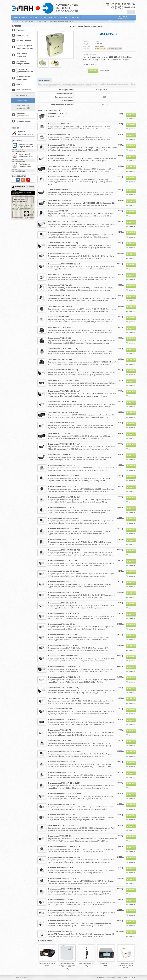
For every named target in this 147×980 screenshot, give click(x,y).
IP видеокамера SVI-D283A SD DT (61, 772)
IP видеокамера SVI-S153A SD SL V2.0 (63, 613)
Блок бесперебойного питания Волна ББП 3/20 (126, 964)
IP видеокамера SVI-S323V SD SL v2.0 (63, 645)
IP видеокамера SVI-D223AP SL (61, 868)
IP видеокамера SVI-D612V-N (59, 124)
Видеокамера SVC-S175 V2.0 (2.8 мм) (63, 243)
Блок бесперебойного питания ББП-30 (61, 21)
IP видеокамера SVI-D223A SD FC (61, 465)
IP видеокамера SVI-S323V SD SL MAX (63, 253)
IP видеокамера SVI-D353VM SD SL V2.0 (64, 550)
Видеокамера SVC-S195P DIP (60, 836)
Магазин (34, 18)
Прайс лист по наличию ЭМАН (22, 165)
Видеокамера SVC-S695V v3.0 (60, 455)
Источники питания (28, 21)
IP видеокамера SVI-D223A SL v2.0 (62, 486)
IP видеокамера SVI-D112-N (59, 134)
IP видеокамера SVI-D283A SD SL (61, 508)
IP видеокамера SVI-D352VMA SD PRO (63, 177)
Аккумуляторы (22, 95)
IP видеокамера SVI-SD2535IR (60, 921)
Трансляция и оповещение (22, 55)
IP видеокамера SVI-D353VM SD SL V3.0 (64, 889)
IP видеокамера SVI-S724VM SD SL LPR (64, 677)
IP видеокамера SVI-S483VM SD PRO (63, 656)
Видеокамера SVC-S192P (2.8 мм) (61, 423)
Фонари (19, 85)
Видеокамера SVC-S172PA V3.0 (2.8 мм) (64, 391)
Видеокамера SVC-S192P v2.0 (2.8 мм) (63, 698)
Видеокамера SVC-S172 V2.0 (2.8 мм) (63, 370)
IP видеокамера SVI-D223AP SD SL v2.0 (64, 497)
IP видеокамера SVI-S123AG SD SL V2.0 (64, 719)
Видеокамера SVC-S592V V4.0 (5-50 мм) (64, 444)
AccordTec (98, 44)
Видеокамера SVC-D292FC (59, 317)
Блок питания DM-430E (106, 964)
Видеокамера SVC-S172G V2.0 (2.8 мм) (63, 380)
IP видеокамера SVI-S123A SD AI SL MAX (64, 794)
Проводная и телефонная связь (24, 63)
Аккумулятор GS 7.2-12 (57, 114)
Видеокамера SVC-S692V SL (59, 190)
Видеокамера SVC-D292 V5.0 (60, 741)
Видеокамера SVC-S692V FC (59, 730)
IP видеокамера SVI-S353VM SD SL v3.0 (64, 857)
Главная (16, 21)
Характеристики (44, 80)
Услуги (43, 18)
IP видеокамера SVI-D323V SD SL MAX (63, 529)
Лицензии (63, 18)
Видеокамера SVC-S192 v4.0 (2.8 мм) (63, 412)
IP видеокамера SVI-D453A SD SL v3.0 (63, 878)
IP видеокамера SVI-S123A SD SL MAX (63, 592)
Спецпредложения (24, 121)
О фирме (53, 18)
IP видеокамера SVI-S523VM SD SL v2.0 (64, 666)
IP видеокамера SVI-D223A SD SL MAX (63, 476)
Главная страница (20, 18)
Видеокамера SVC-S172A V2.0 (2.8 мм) (63, 688)
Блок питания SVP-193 (87, 964)
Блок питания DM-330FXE (47, 964)
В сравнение (105, 71)
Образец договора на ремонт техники (23, 145)
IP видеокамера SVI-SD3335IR (60, 931)
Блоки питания (42, 21)
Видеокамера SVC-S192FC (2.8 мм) (62, 402)
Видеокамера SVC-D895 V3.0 (60, 274)
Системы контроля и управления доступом (25, 47)
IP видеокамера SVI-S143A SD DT (61, 804)
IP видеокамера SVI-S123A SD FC (61, 582)
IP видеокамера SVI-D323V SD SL (61, 145)
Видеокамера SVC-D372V (58, 211)
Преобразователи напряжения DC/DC (23, 107)
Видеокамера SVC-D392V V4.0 (60, 359)
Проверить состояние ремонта (23, 133)
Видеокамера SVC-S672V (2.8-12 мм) (63, 222)
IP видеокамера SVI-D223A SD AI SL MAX (64, 751)
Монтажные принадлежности (23, 115)
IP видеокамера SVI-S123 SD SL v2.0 (63, 561)
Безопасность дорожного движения (25, 70)
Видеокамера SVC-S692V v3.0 (60, 200)
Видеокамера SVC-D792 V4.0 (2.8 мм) (63, 349)
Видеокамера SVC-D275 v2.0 (59, 296)
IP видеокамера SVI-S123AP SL (60, 900)
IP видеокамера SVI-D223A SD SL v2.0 (63, 232)
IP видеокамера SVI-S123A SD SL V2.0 (63, 571)
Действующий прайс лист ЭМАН (22, 155)
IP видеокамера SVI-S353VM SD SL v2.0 (64, 264)
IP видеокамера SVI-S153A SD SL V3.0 (63, 910)
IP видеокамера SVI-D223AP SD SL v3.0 (64, 847)
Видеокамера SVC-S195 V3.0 (59, 433)
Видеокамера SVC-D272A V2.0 (60, 285)
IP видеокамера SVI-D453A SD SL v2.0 (63, 518)
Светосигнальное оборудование (23, 78)
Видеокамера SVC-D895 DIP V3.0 (61, 825)
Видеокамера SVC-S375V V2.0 (60, 709)
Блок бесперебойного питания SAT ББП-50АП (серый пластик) (67, 965)
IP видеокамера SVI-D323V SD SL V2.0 (63, 539)
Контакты (75, 18)
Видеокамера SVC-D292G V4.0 (60, 327)
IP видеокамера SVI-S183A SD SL (61, 624)
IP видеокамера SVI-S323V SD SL (61, 156)
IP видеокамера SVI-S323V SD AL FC (63, 635)
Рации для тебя (22, 35)
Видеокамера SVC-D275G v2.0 (60, 306)
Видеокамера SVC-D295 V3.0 (60, 338)
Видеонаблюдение (24, 40)
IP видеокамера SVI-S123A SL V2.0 (62, 603)
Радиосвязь (21, 30)
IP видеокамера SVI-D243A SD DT (61, 762)
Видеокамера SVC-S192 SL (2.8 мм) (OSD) (65, 166)
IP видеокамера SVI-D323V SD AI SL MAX (64, 783)
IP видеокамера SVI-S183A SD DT (61, 815)
